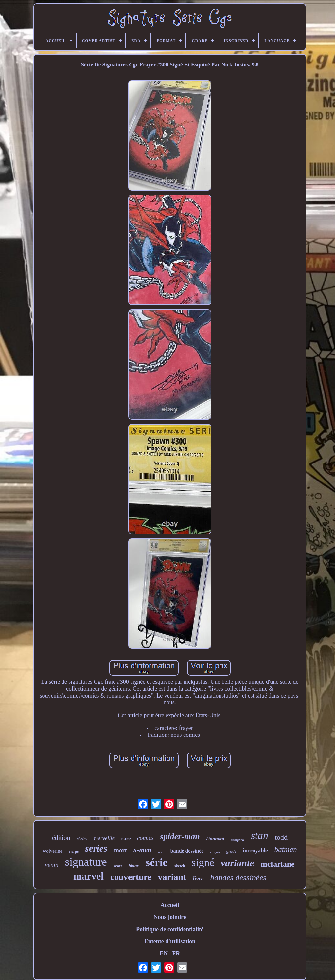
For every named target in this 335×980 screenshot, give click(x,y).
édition (61, 838)
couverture (131, 877)
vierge (74, 851)
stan (260, 835)
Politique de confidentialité (170, 929)
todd (281, 837)
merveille (104, 838)
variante (238, 863)
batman (286, 850)
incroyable (255, 851)
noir (161, 852)
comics (145, 838)
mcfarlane (278, 864)
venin (52, 865)
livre (198, 879)
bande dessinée (187, 851)
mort (120, 850)
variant (172, 877)
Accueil (170, 905)
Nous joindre (170, 917)
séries (82, 839)
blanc (134, 866)
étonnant (215, 839)
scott (118, 866)
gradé (231, 851)
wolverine (52, 851)
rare (126, 838)
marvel (88, 876)
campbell (238, 840)
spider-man (180, 836)
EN (164, 953)
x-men (142, 850)
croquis (215, 852)
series (96, 848)
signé (203, 862)
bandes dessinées (238, 877)
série (157, 862)
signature (86, 862)
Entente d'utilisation (170, 941)
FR (176, 953)
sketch (180, 866)
